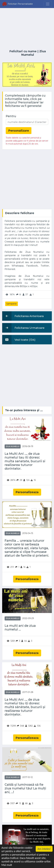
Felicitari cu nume (23, 51)
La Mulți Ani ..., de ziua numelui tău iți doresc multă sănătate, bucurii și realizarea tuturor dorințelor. (25, 707)
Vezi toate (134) (19, 340)
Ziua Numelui (34, 53)
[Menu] (48, 4)
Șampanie (12, 304)
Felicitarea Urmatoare (23, 328)
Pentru (11, 116)
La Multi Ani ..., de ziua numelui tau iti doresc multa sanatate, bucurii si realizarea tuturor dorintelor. (25, 461)
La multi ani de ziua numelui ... (20, 628)
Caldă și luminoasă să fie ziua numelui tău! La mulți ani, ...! (25, 788)
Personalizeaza (27, 492)
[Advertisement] (27, 29)
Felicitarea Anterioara (23, 316)
